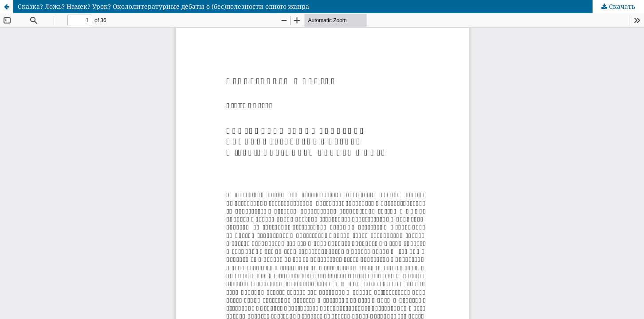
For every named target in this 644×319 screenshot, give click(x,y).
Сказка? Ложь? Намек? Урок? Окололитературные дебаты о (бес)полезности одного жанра (163, 6)
